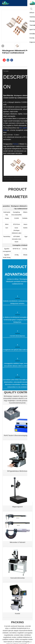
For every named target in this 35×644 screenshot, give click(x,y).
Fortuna (16, 144)
